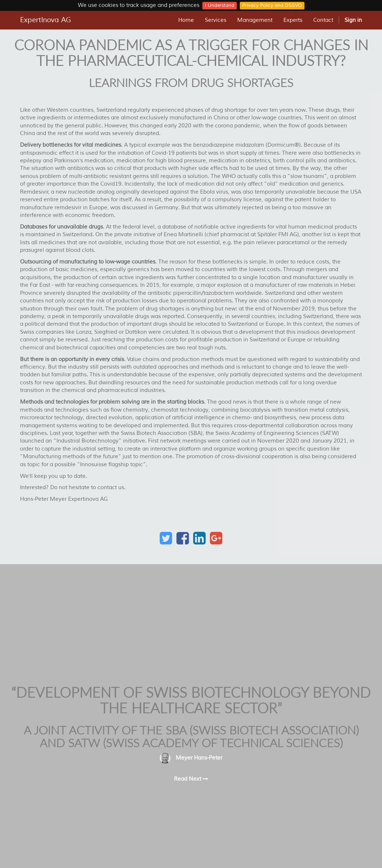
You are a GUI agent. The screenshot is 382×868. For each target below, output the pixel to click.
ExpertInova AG (45, 20)
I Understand (220, 5)
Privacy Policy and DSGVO (272, 5)
